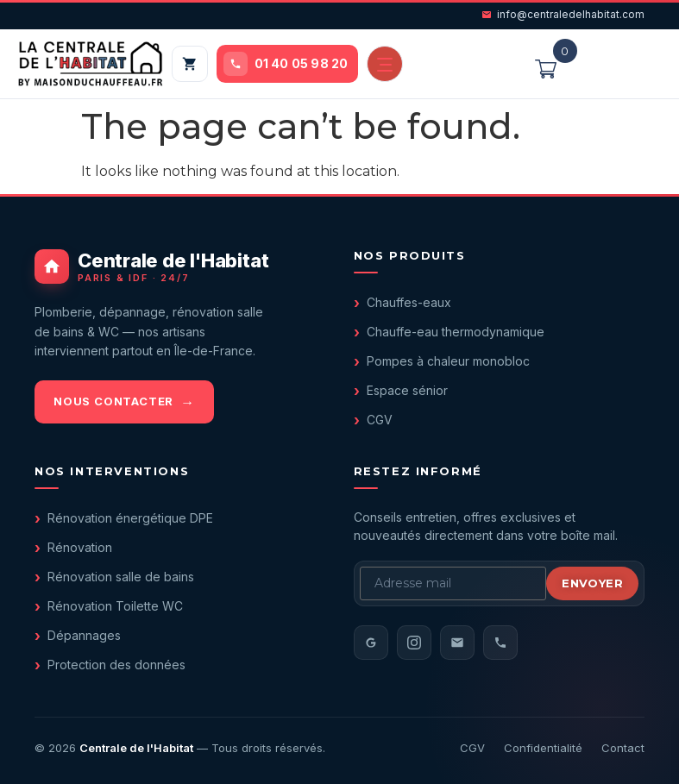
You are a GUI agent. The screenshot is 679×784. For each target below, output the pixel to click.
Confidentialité (543, 748)
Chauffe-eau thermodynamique (456, 332)
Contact (623, 748)
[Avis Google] (371, 643)
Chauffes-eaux (409, 302)
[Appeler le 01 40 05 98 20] (288, 64)
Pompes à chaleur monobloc (448, 361)
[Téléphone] (500, 643)
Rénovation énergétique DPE (130, 518)
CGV (380, 420)
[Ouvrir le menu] (385, 64)
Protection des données (116, 665)
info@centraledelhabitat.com (563, 14)
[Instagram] (414, 643)
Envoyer (592, 583)
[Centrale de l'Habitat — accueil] (90, 64)
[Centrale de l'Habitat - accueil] (180, 267)
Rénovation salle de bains (121, 577)
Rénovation (80, 547)
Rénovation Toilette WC (115, 606)
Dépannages (84, 635)
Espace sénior (407, 390)
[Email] (457, 643)
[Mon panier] (190, 64)
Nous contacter (113, 401)
